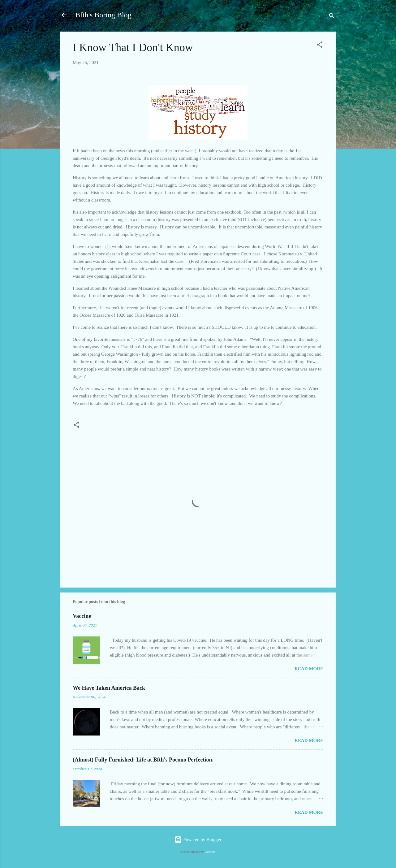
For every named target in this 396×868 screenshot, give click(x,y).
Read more (309, 669)
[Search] (332, 17)
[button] (320, 46)
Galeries (210, 852)
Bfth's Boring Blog (103, 15)
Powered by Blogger (198, 840)
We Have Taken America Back (109, 688)
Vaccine (82, 616)
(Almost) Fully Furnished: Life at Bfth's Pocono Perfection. (143, 760)
